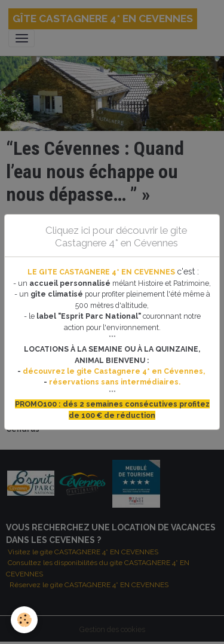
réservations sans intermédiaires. (115, 382)
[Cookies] (24, 620)
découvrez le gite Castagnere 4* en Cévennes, (115, 371)
